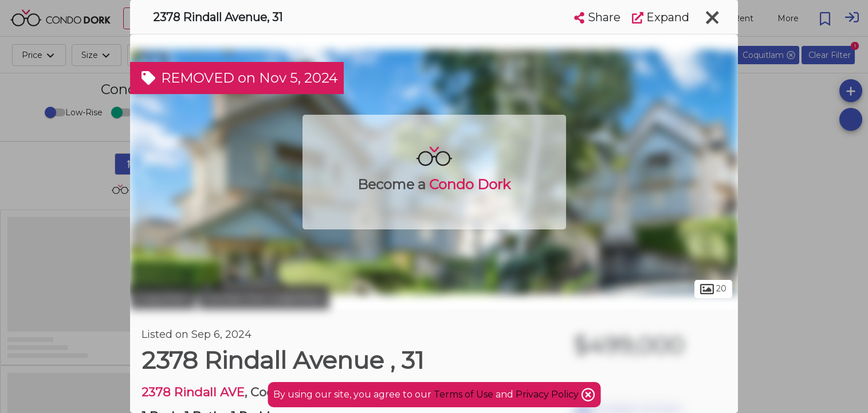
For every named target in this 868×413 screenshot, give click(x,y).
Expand (661, 17)
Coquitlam (163, 297)
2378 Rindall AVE (193, 392)
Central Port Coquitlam (264, 297)
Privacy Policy (548, 394)
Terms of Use (464, 394)
